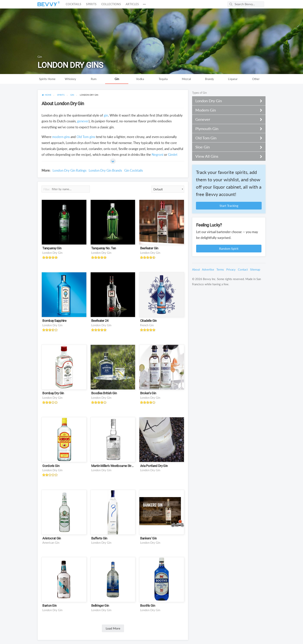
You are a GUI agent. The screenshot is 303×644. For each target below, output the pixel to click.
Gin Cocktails (134, 170)
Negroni (157, 155)
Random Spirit (229, 248)
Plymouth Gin (226, 129)
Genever (226, 119)
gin (106, 115)
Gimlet (173, 155)
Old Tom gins (86, 137)
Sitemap (255, 269)
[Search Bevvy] (246, 4)
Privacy (231, 269)
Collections (111, 4)
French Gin (147, 325)
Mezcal (186, 79)
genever (83, 121)
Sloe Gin (226, 147)
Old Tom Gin (226, 138)
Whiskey (70, 79)
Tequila (163, 79)
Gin (117, 79)
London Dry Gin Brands (105, 170)
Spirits (91, 4)
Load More (113, 628)
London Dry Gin (52, 253)
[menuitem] (46, 95)
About (196, 269)
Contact (243, 269)
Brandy (209, 79)
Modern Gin (226, 110)
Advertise (208, 269)
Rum (94, 79)
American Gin (51, 543)
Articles (132, 4)
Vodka (140, 79)
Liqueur (233, 79)
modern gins (61, 137)
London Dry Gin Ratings (69, 170)
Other (256, 79)
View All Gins (226, 156)
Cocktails (74, 4)
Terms (220, 269)
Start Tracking (229, 206)
